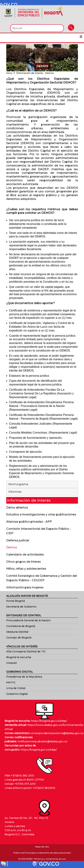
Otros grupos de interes (24, 562)
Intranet (12, 663)
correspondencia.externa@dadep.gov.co (57, 733)
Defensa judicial (18, 540)
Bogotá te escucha (19, 657)
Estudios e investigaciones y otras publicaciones (41, 514)
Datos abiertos (17, 507)
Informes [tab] (42, 492)
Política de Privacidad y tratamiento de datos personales (42, 853)
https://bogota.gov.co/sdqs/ (49, 721)
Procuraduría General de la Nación (28, 620)
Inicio (9, 73)
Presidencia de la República (24, 677)
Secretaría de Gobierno (21, 607)
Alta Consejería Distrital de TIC (26, 651)
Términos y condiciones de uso (50, 859)
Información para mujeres (25, 587)
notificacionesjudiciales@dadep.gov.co (42, 741)
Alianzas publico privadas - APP (29, 522)
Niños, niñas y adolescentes (26, 569)
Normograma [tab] (42, 485)
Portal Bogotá (16, 601)
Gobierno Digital (17, 694)
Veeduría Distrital (17, 632)
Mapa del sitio (42, 847)
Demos (12, 547)
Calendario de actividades (25, 555)
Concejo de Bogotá (19, 638)
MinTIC (11, 682)
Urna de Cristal (16, 688)
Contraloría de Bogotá (21, 626)
